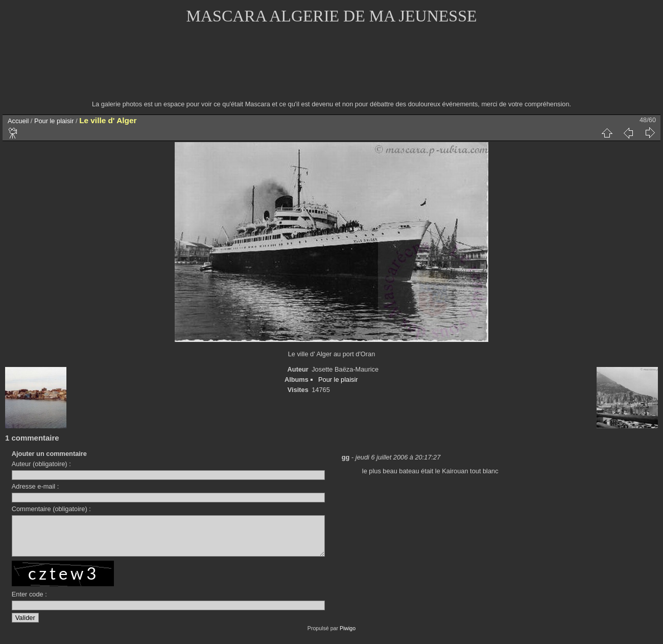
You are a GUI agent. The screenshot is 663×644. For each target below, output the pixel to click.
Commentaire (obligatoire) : (51, 509)
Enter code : (29, 602)
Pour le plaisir (54, 121)
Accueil (18, 121)
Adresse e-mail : (35, 486)
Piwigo (348, 636)
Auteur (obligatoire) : (41, 464)
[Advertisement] (331, 69)
